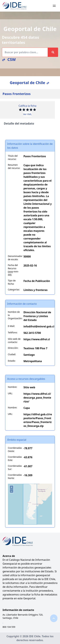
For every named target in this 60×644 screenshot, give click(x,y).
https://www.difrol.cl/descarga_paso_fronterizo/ (37, 398)
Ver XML (28, 114)
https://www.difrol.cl (37, 339)
